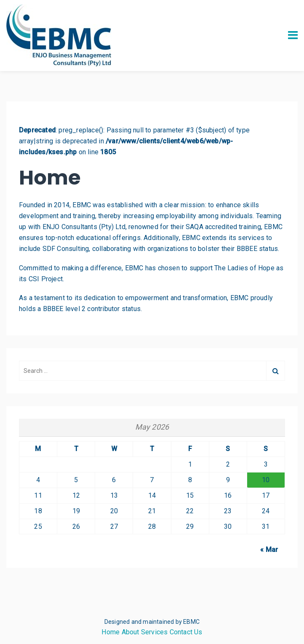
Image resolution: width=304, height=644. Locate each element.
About (131, 632)
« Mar (269, 550)
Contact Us (186, 632)
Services (155, 632)
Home (111, 632)
